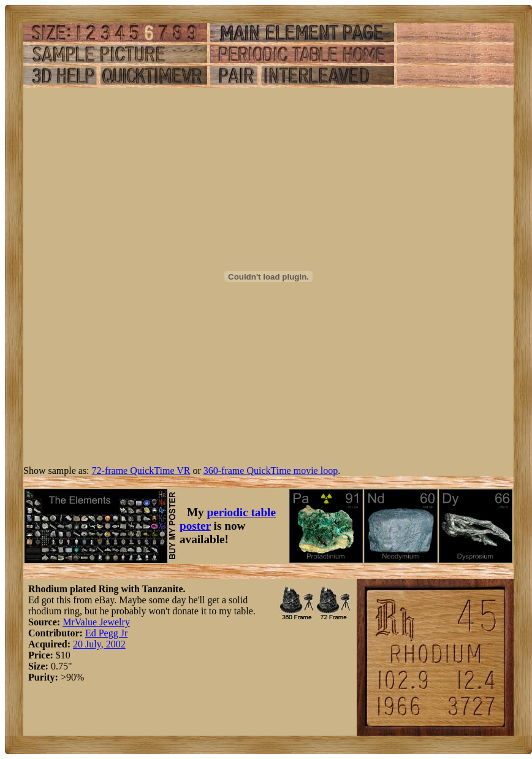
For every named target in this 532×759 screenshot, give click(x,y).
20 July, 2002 (99, 644)
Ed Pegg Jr (106, 633)
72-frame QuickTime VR (141, 471)
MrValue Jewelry (96, 622)
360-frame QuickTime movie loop (271, 471)
